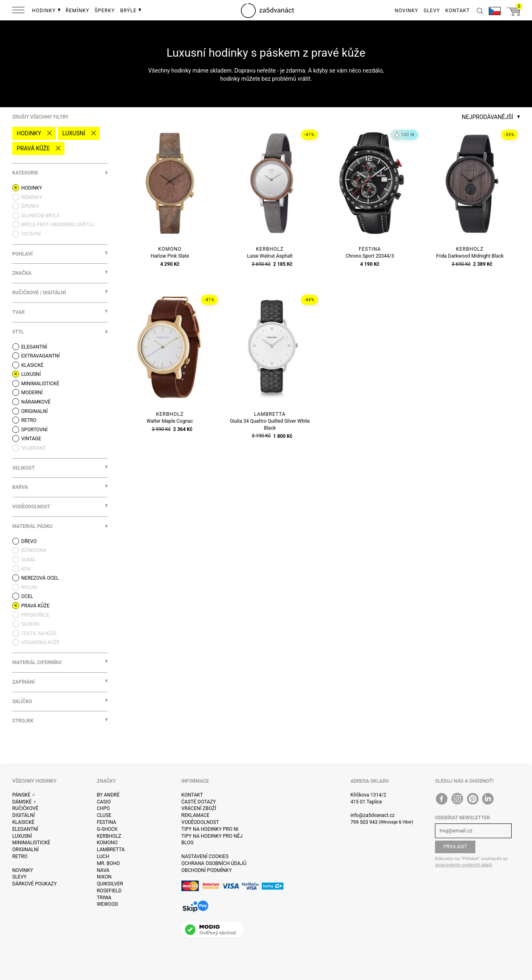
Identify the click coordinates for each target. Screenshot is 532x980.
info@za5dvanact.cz (373, 815)
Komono (107, 843)
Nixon (104, 877)
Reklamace (195, 815)
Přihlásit (455, 847)
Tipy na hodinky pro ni (210, 829)
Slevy (19, 877)
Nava (103, 870)
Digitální (23, 815)
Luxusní (74, 133)
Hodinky (29, 133)
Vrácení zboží (199, 808)
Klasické (23, 822)
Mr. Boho (108, 863)
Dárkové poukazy (34, 884)
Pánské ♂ (24, 795)
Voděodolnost (200, 822)
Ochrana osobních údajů (214, 863)
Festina (106, 822)
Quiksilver (110, 884)
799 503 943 (364, 822)
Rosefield (109, 891)
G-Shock (107, 829)
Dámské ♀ (24, 802)
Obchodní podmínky (207, 870)
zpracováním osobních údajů (464, 865)
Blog (188, 843)
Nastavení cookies (205, 856)
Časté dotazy (199, 802)
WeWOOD (107, 904)
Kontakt (192, 795)
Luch (103, 856)
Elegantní (25, 829)
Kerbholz (109, 836)
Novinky (23, 870)
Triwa (104, 898)
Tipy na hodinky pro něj (212, 836)
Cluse (104, 815)
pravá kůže (33, 148)
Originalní (25, 850)
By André (108, 795)
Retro (20, 856)
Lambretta (110, 850)
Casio (104, 802)
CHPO (103, 808)
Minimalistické (31, 843)
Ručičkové (25, 808)
